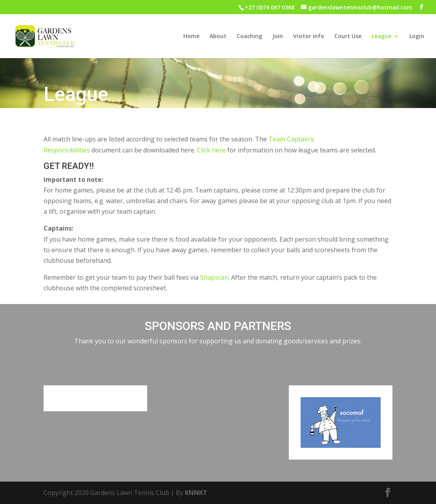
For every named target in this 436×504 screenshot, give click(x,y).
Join (278, 37)
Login (417, 37)
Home (191, 37)
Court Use (348, 37)
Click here (211, 150)
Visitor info (309, 37)
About (218, 37)
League (381, 37)
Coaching (249, 37)
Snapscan (214, 277)
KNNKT (196, 493)
